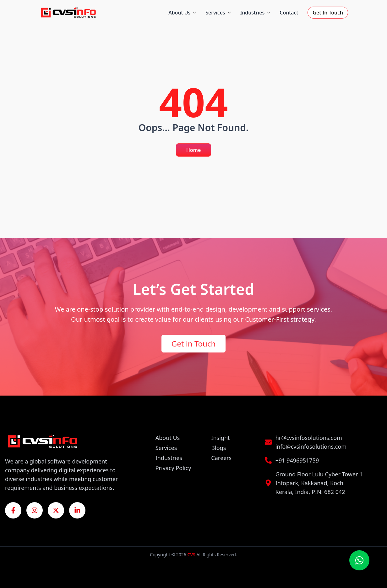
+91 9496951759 (297, 460)
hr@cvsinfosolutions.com (309, 438)
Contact (289, 13)
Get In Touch (328, 13)
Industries (255, 13)
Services (218, 13)
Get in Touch (194, 344)
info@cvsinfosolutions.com (311, 447)
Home (194, 150)
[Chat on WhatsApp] (359, 560)
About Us (182, 13)
